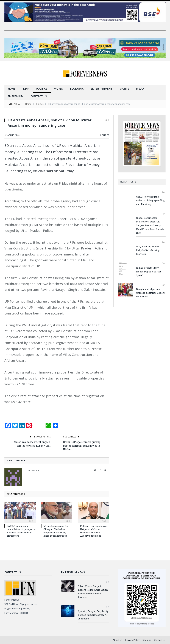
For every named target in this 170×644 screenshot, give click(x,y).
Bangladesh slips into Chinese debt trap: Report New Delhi (150, 293)
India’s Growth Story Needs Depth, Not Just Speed (149, 271)
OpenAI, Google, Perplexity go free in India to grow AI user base (93, 615)
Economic (77, 88)
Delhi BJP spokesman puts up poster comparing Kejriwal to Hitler (82, 445)
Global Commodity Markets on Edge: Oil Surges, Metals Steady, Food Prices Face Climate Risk (150, 225)
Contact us (39, 96)
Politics (42, 88)
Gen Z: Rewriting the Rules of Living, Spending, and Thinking (151, 200)
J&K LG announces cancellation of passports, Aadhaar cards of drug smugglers (21, 531)
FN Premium (16, 96)
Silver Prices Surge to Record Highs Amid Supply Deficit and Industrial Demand (93, 591)
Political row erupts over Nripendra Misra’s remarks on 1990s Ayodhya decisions (94, 531)
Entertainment (102, 88)
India (26, 88)
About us (118, 640)
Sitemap (147, 640)
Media (140, 88)
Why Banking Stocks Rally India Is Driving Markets (148, 250)
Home (12, 88)
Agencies (12, 135)
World (59, 88)
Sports (124, 88)
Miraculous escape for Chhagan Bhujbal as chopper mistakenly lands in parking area (56, 531)
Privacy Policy (132, 640)
